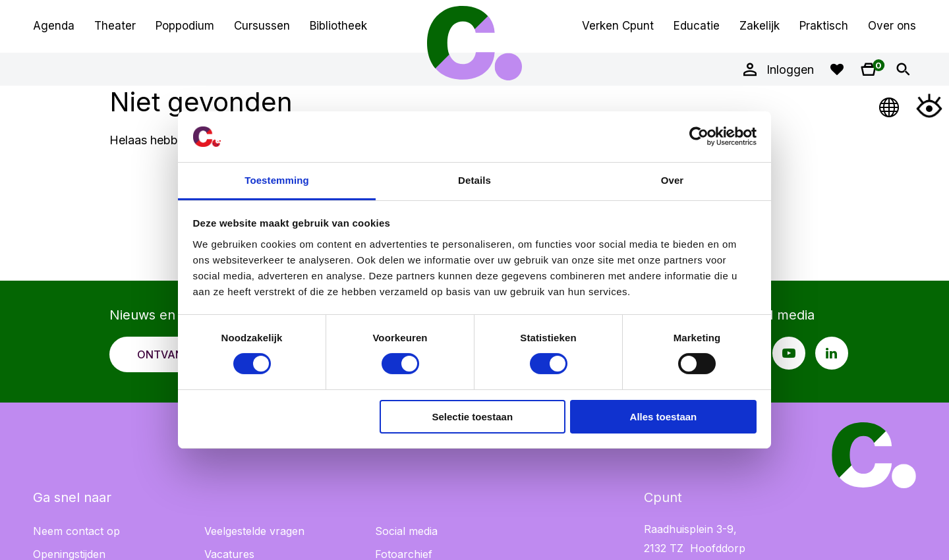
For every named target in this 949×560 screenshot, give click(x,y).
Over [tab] (673, 180)
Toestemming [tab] (277, 180)
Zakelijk (760, 26)
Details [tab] (474, 180)
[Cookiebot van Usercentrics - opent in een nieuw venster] (699, 136)
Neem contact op (76, 531)
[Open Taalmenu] (890, 105)
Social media (406, 531)
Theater (115, 26)
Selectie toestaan (473, 417)
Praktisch (824, 26)
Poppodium (185, 26)
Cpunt (474, 43)
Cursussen (262, 26)
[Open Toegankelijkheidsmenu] (929, 105)
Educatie (697, 26)
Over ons (892, 26)
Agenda (54, 26)
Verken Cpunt (618, 26)
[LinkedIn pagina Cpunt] (832, 353)
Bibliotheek (338, 26)
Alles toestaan (664, 417)
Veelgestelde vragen (254, 531)
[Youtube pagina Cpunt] (789, 353)
